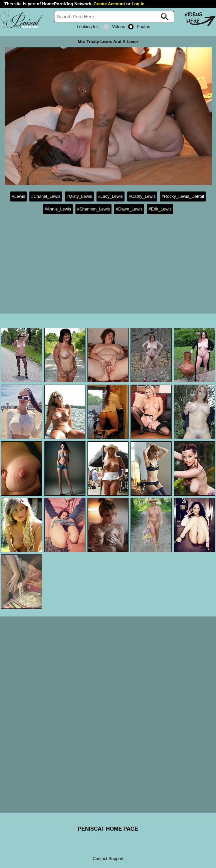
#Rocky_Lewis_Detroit (183, 196)
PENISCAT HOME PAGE (108, 829)
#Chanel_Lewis (46, 196)
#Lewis (19, 196)
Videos (114, 27)
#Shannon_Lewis (93, 209)
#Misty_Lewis (79, 196)
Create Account (109, 4)
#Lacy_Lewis (111, 196)
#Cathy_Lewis (142, 196)
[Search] (114, 17)
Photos (139, 27)
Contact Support (108, 858)
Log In (138, 4)
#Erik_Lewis (160, 209)
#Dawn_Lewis (129, 209)
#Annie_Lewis (58, 209)
